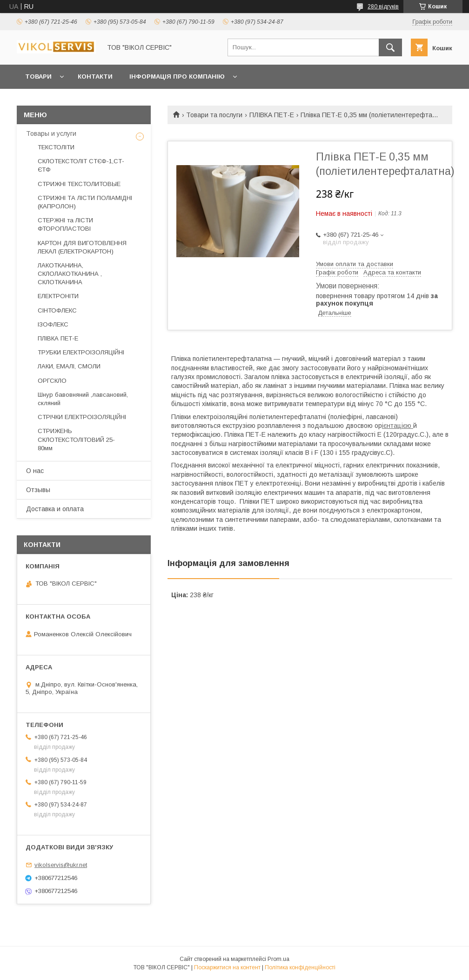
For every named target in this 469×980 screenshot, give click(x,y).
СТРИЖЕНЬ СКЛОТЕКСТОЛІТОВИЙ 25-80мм (76, 439)
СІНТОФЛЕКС (57, 310)
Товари (38, 77)
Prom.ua (278, 959)
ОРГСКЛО (52, 381)
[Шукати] (390, 47)
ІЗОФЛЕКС (53, 324)
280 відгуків (383, 7)
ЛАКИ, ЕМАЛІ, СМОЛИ (69, 366)
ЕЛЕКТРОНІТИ (58, 296)
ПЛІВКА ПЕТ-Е (272, 115)
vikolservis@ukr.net (61, 865)
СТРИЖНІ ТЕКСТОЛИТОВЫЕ (79, 184)
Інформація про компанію (177, 77)
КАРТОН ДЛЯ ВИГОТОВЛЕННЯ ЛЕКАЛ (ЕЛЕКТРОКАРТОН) (82, 247)
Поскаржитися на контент (227, 967)
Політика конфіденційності (300, 967)
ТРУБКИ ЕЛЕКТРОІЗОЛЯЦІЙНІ (81, 352)
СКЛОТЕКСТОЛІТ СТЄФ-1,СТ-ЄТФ (81, 165)
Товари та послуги (214, 115)
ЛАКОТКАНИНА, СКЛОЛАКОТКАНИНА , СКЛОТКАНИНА (70, 274)
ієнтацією (398, 426)
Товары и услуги (51, 133)
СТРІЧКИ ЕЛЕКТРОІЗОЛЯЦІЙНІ (82, 417)
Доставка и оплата (55, 509)
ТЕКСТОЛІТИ (56, 147)
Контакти (95, 77)
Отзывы (38, 490)
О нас (35, 471)
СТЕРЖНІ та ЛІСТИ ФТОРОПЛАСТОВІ (65, 224)
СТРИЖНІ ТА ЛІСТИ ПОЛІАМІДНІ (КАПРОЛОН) (85, 202)
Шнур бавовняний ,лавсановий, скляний (83, 399)
